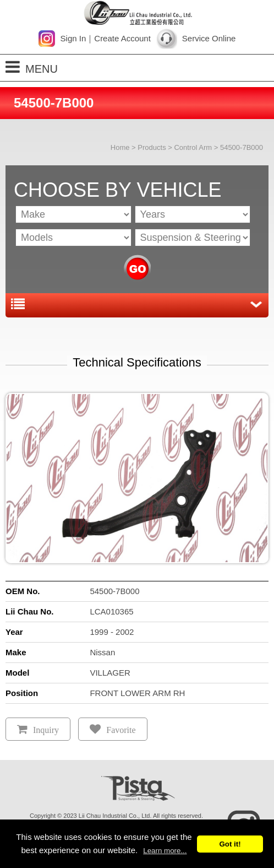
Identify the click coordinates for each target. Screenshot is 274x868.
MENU (32, 67)
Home (120, 147)
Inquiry (46, 730)
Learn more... (165, 851)
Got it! (230, 844)
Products (152, 147)
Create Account (122, 38)
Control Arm (193, 147)
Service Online (209, 38)
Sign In (73, 38)
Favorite (121, 730)
